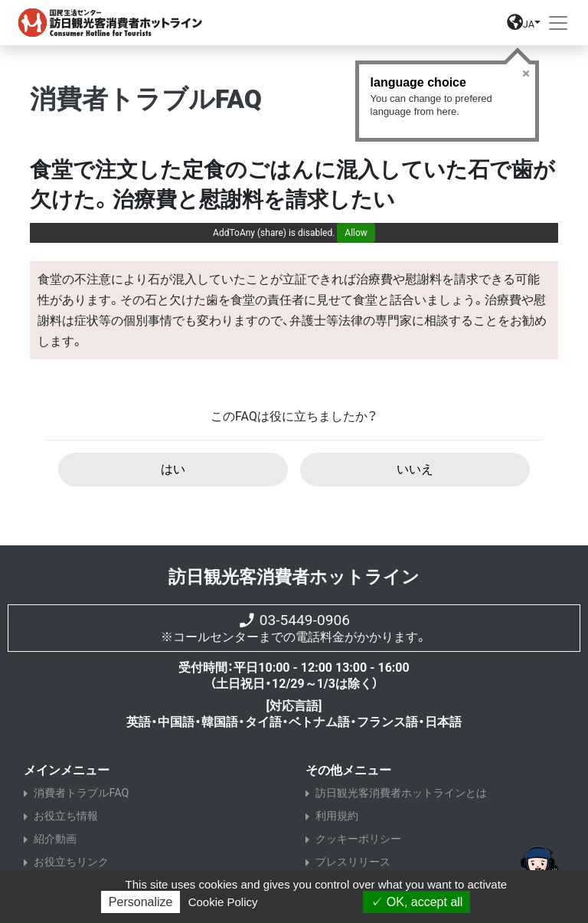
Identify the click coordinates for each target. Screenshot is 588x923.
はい (173, 469)
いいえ (415, 469)
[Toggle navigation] (558, 23)
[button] (524, 26)
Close (526, 74)
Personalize (141, 902)
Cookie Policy (223, 902)
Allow (356, 233)
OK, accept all (416, 902)
